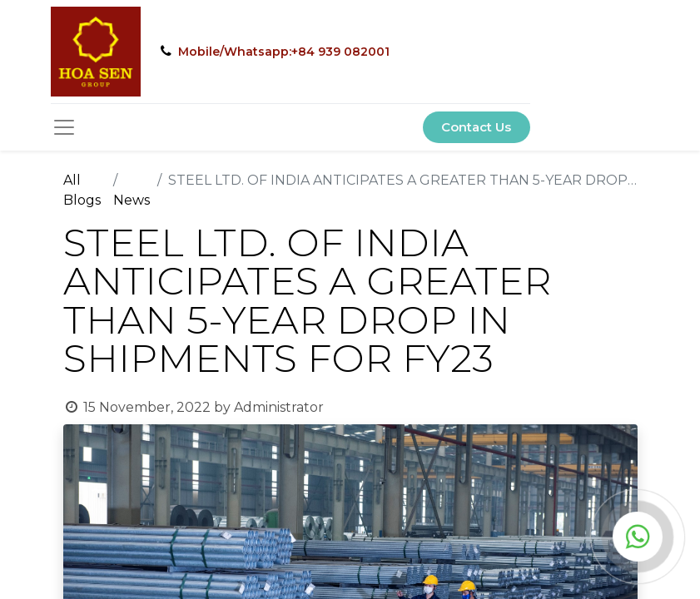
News (132, 200)
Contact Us (476, 127)
